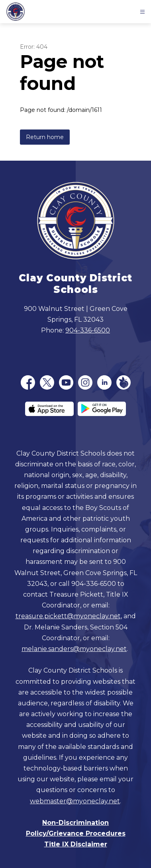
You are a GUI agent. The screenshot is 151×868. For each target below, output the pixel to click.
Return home (45, 137)
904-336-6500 (88, 330)
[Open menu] (142, 12)
